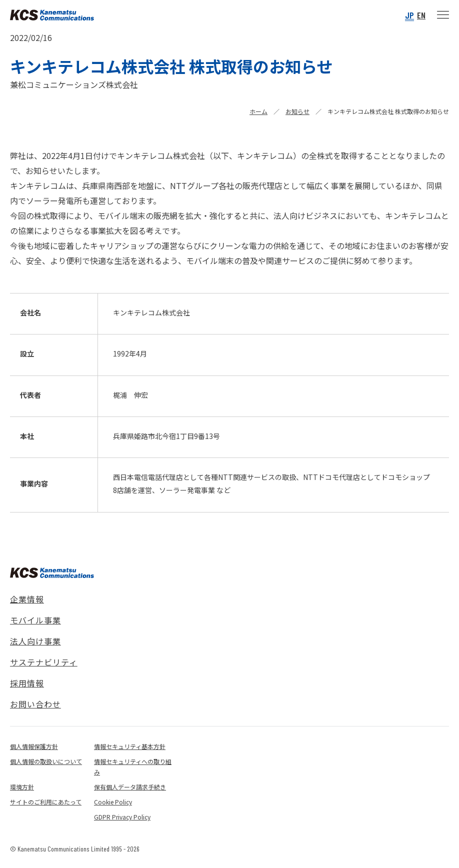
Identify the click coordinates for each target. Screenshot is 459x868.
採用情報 (27, 683)
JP (409, 15)
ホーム (258, 111)
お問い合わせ (35, 704)
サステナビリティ (44, 662)
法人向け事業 (35, 641)
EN (421, 15)
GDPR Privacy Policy (122, 817)
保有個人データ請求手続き (130, 787)
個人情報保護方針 (34, 746)
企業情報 (27, 599)
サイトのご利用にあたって (46, 802)
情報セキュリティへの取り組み (133, 766)
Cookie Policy (113, 802)
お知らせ (297, 111)
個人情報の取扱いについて (46, 761)
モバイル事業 (35, 620)
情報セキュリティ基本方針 (130, 746)
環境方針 (22, 787)
